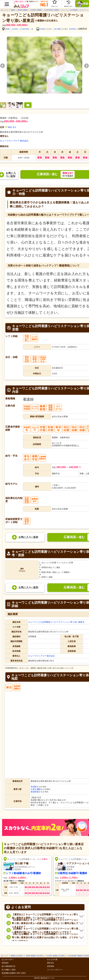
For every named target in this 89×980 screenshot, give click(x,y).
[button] (7, 3)
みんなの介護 (52, 960)
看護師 (13, 10)
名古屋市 (15, 29)
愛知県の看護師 (23, 10)
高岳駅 (42, 29)
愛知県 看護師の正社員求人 (35, 956)
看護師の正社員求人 (17, 956)
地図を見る (11, 127)
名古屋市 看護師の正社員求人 (56, 956)
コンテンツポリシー (55, 970)
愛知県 (7, 29)
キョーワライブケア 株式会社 (14, 141)
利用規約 (5, 963)
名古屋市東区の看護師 (52, 10)
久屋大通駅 (57, 29)
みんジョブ (4, 10)
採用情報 (50, 966)
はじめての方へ (8, 960)
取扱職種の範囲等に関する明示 (14, 973)
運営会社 (50, 963)
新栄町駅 (72, 29)
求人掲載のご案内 (9, 970)
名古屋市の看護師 (36, 10)
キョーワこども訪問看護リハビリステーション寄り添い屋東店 (56, 622)
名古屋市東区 (25, 29)
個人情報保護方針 (9, 966)
